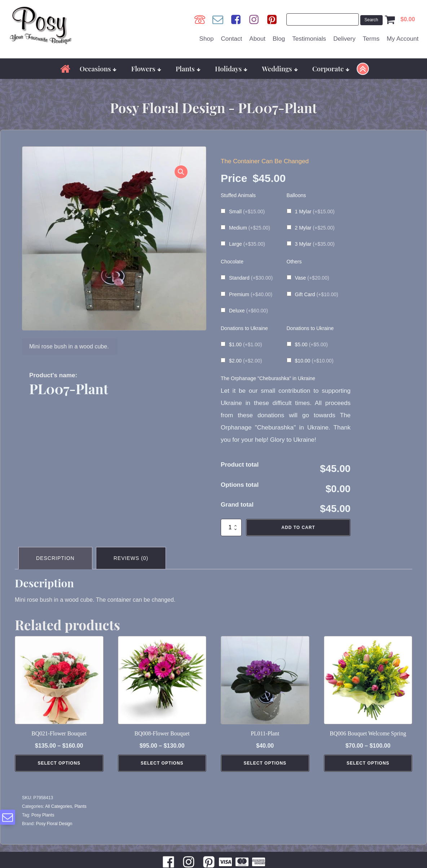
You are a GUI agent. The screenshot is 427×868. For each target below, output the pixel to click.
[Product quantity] (231, 528)
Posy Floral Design (54, 824)
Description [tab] (55, 558)
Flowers (146, 69)
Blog (279, 39)
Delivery (344, 39)
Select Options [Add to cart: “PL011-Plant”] (265, 763)
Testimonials (309, 39)
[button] (181, 172)
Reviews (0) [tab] (131, 558)
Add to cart (298, 528)
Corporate (331, 69)
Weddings (280, 69)
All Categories (59, 806)
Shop (207, 39)
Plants (188, 69)
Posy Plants (43, 815)
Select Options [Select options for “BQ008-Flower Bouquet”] (162, 763)
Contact (231, 39)
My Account (402, 39)
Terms (371, 39)
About (257, 39)
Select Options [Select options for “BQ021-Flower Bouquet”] (59, 763)
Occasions (98, 69)
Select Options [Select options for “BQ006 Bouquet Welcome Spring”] (368, 763)
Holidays (231, 69)
